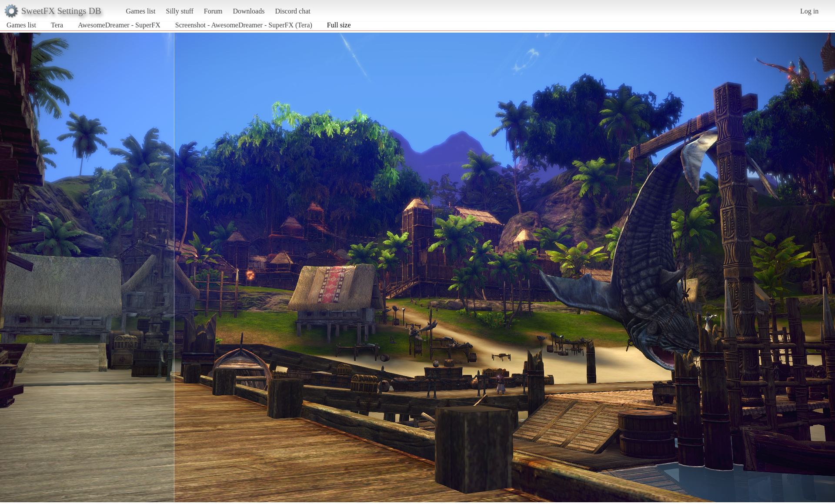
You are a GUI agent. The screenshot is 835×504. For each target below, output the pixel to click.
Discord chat (292, 11)
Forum (213, 11)
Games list (141, 11)
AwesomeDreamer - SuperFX (119, 25)
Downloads (249, 11)
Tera (57, 25)
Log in (809, 11)
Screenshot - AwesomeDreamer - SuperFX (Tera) (244, 25)
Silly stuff (180, 11)
